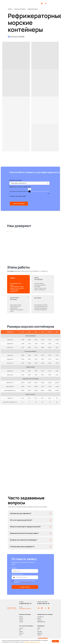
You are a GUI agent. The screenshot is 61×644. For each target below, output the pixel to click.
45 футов (20, 622)
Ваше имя (13, 568)
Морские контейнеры (20, 9)
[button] (17, 204)
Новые (37, 628)
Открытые (38, 620)
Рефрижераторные (40, 622)
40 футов (20, 620)
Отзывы (19, 632)
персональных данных (24, 582)
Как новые (38, 632)
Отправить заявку (23, 587)
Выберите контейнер (14, 180)
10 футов (19, 617)
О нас (19, 635)
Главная (10, 9)
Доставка (20, 628)
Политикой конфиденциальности (32, 642)
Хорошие (38, 635)
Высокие (38, 618)
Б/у (37, 630)
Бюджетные (38, 633)
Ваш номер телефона (16, 574)
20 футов (20, 618)
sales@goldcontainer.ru (24, 609)
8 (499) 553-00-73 (24, 603)
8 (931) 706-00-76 (42, 603)
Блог (19, 630)
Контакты (20, 633)
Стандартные (39, 617)
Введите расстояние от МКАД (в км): (19, 187)
